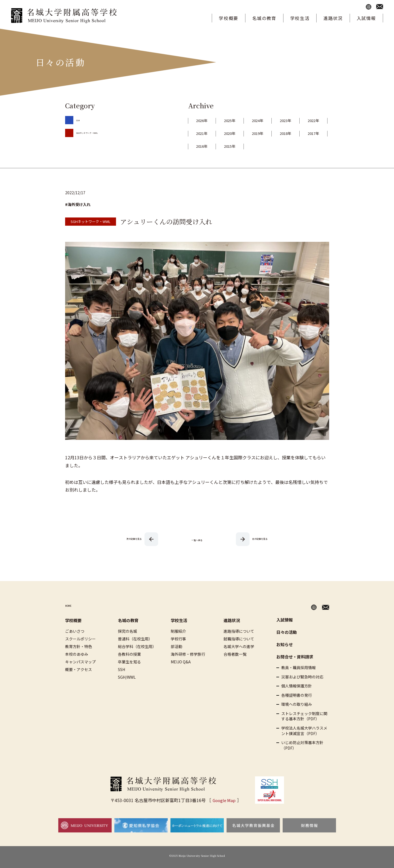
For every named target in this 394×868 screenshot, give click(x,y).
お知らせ (285, 644)
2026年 (205, 120)
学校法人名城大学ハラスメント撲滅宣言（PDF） (304, 731)
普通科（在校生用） (135, 639)
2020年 (275, 133)
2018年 (205, 146)
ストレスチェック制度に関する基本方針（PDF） (304, 716)
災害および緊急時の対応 (302, 677)
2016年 (275, 146)
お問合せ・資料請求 (295, 657)
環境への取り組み (297, 704)
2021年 (240, 133)
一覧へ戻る (197, 539)
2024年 (275, 120)
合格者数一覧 (235, 654)
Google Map (224, 800)
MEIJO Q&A (181, 662)
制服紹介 (178, 631)
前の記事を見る (260, 538)
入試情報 (366, 18)
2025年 (240, 120)
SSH (80, 120)
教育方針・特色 (79, 646)
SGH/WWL (127, 677)
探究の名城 (128, 631)
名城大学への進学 (239, 646)
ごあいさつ (75, 631)
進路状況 (333, 18)
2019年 (310, 133)
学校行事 (178, 639)
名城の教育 (264, 18)
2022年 (205, 133)
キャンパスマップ (80, 662)
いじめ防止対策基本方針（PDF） (302, 745)
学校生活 (300, 18)
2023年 (310, 120)
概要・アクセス (79, 669)
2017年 (240, 146)
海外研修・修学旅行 (188, 654)
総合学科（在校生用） (137, 646)
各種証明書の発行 (297, 695)
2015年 (310, 146)
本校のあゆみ (77, 654)
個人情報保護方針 (297, 686)
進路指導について (239, 631)
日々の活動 (287, 632)
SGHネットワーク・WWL (98, 132)
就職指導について (239, 639)
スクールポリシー (80, 639)
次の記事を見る (134, 538)
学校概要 (228, 18)
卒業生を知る (129, 662)
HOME (72, 606)
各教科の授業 (129, 654)
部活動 (176, 646)
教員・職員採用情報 (299, 668)
